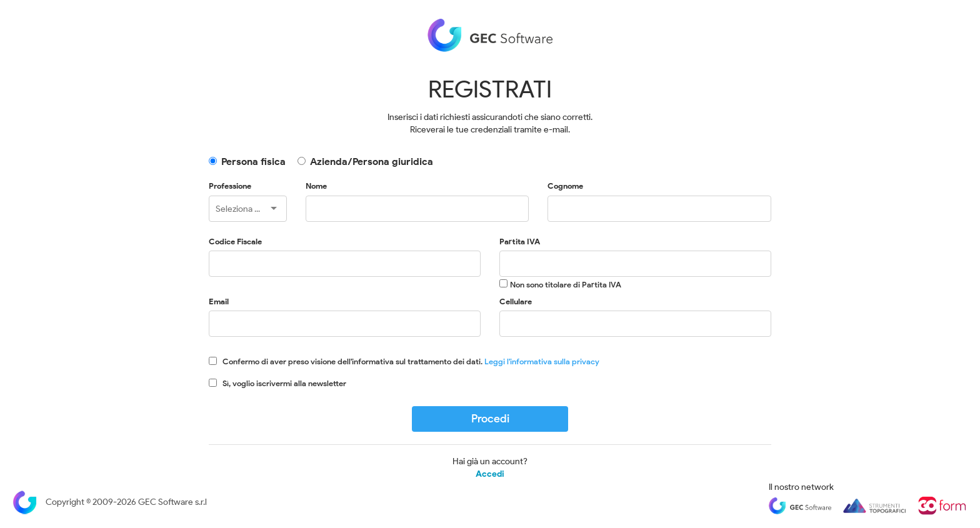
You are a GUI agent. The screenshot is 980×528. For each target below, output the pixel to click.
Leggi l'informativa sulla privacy (542, 361)
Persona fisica (253, 162)
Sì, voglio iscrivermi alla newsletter (284, 383)
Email (219, 301)
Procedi (490, 419)
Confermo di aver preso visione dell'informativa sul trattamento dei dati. (411, 361)
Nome (316, 186)
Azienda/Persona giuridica (372, 162)
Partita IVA (520, 242)
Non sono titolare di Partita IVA (566, 285)
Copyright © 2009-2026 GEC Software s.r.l (110, 502)
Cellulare (516, 301)
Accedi (490, 474)
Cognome (565, 186)
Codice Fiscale (235, 242)
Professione (230, 186)
